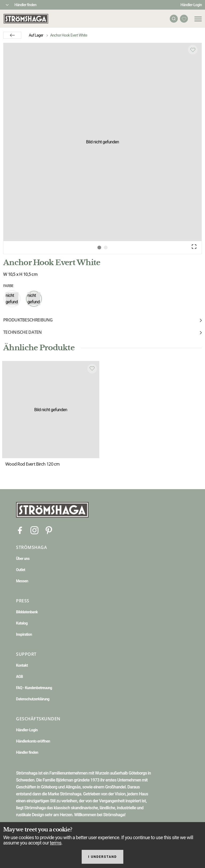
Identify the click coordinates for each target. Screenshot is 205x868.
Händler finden (25, 5)
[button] (102, 142)
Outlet (21, 570)
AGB (19, 677)
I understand (102, 857)
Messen (22, 581)
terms (56, 843)
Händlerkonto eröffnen (33, 741)
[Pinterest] (49, 530)
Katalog (22, 623)
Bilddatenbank (27, 612)
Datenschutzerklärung (33, 699)
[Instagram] (34, 530)
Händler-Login (191, 5)
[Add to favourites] (193, 50)
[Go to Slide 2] (106, 248)
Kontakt (22, 665)
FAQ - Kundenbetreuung (34, 688)
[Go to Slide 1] (99, 248)
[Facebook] (20, 530)
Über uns (23, 559)
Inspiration (24, 634)
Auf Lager (36, 35)
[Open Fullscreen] (194, 246)
